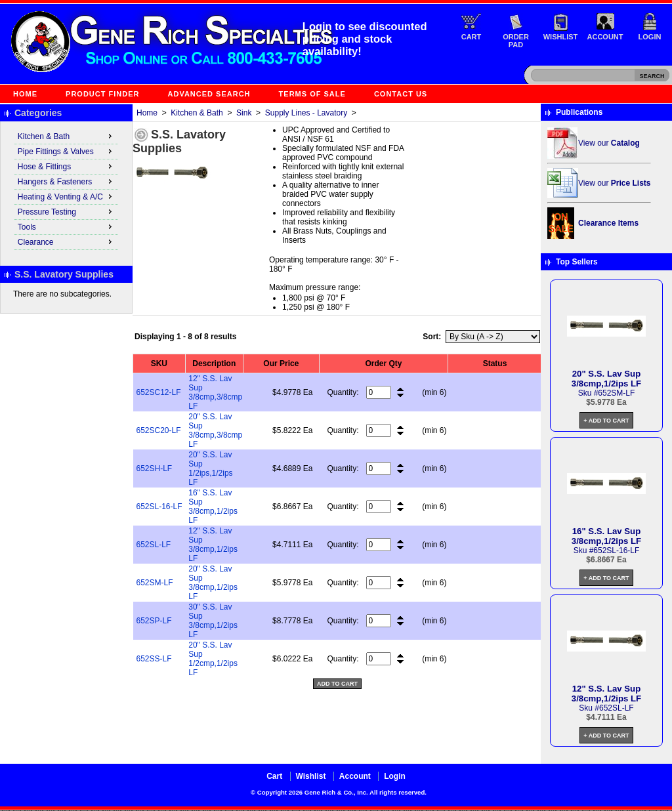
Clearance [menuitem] (66, 241)
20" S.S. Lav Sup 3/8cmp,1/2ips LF (213, 583)
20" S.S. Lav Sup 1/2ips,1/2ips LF (210, 468)
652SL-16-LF (159, 507)
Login (650, 37)
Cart (472, 37)
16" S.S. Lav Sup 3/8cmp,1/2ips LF (213, 507)
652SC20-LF (159, 430)
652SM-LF (155, 583)
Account (605, 37)
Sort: (432, 337)
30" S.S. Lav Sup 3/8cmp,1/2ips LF (213, 621)
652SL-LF (154, 545)
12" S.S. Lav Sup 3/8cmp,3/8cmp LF (215, 392)
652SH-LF (155, 468)
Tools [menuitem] (66, 226)
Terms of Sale (312, 94)
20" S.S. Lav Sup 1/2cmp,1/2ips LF (213, 659)
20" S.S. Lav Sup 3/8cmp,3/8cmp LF (215, 430)
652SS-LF (154, 659)
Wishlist (561, 37)
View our (609, 143)
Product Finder (102, 94)
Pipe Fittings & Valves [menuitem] (66, 151)
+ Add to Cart (606, 421)
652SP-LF (154, 621)
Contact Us (401, 94)
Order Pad (516, 41)
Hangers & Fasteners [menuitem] (66, 181)
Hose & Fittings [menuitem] (66, 166)
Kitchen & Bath (197, 113)
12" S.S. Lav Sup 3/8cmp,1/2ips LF (213, 545)
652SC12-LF (159, 392)
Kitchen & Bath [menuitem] (66, 136)
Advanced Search (209, 94)
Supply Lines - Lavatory (306, 113)
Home (25, 94)
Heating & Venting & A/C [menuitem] (66, 196)
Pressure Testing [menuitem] (66, 211)
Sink (244, 113)
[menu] (66, 190)
